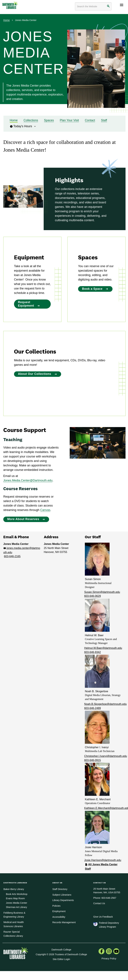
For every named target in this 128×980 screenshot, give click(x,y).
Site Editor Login (61, 959)
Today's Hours (23, 126)
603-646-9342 (92, 652)
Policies (57, 906)
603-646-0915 (92, 760)
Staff (104, 120)
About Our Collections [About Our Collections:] (35, 374)
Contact (90, 120)
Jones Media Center (17, 903)
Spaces (49, 120)
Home (7, 20)
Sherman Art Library (16, 907)
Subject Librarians (62, 895)
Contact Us (99, 903)
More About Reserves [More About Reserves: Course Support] (23, 519)
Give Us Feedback (103, 917)
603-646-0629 (92, 596)
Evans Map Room (15, 898)
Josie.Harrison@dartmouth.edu (103, 860)
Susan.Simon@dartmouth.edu (102, 592)
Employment (59, 911)
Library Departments (63, 900)
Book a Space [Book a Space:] (92, 289)
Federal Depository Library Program (109, 925)
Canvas (45, 510)
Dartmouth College (61, 950)
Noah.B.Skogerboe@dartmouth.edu (105, 704)
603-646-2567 (109, 898)
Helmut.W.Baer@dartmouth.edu (103, 648)
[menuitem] (101, 952)
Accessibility (59, 917)
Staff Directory (60, 889)
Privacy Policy (109, 959)
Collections (31, 120)
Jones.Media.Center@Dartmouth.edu (28, 480)
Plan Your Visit (69, 120)
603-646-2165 (12, 556)
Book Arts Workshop (17, 894)
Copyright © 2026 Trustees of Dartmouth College (61, 954)
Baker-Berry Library (14, 889)
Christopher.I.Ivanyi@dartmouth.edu (106, 756)
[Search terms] (93, 6)
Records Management (64, 922)
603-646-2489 (92, 708)
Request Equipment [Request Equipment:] (26, 304)
